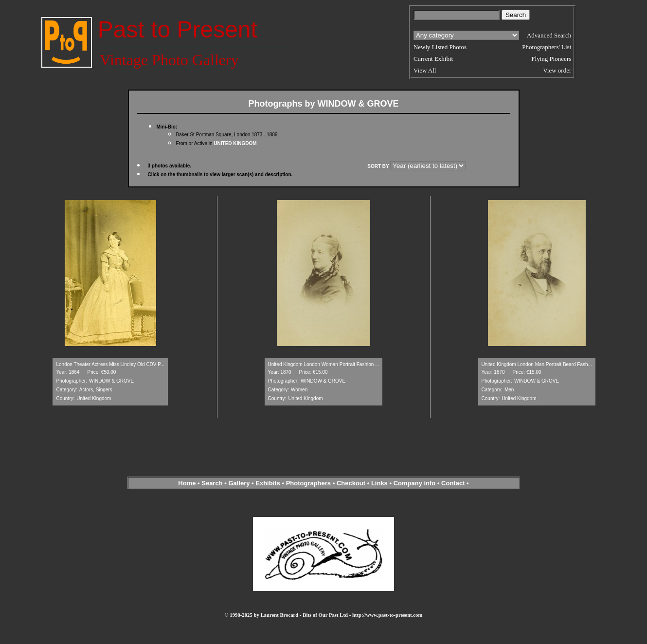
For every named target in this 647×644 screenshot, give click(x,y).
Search (212, 483)
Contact (453, 483)
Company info (415, 483)
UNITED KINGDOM (235, 143)
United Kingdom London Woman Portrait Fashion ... (324, 364)
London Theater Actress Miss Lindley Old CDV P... (110, 364)
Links (379, 483)
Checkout (351, 483)
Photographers (308, 483)
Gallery (239, 483)
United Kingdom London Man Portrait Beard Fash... (537, 364)
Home (187, 483)
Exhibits (268, 483)
